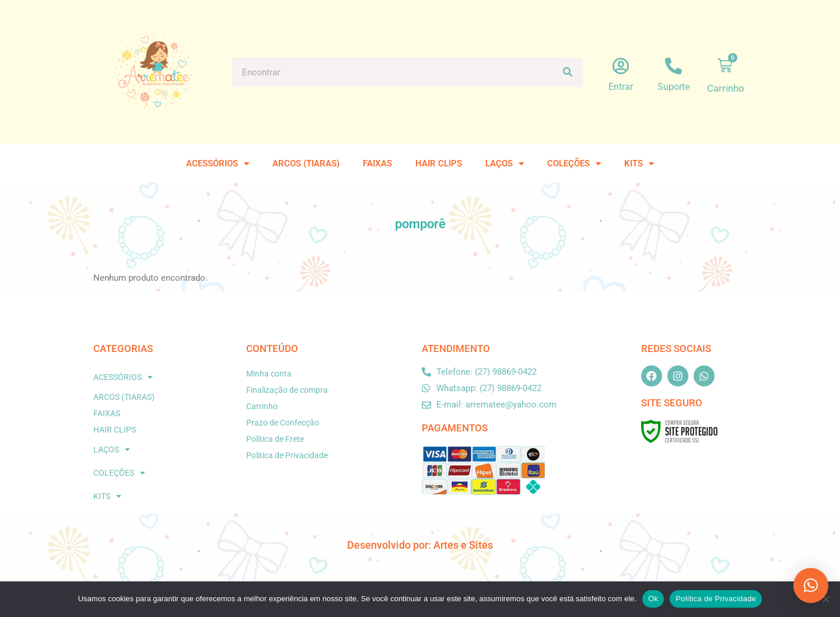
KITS (639, 164)
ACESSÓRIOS (218, 164)
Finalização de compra (287, 390)
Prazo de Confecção (283, 423)
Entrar (621, 87)
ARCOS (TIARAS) (306, 163)
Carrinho (262, 406)
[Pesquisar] (568, 72)
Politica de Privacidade (287, 455)
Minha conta (269, 374)
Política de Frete (275, 439)
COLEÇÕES (574, 164)
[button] (811, 585)
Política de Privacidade (716, 599)
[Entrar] (621, 66)
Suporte (673, 87)
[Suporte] (673, 66)
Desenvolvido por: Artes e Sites (420, 545)
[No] (825, 599)
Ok (653, 599)
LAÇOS (505, 164)
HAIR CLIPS (439, 163)
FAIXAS (377, 163)
